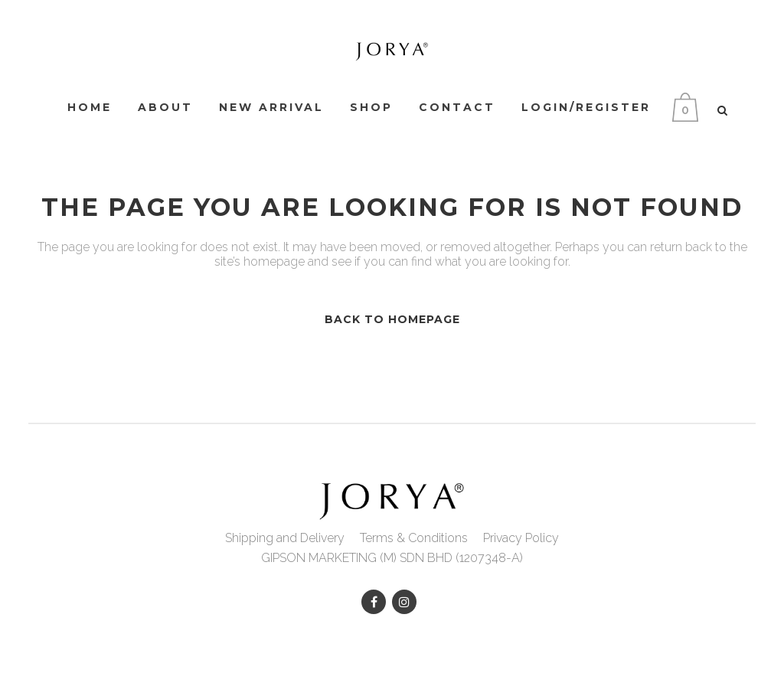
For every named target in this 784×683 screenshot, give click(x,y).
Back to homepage (392, 319)
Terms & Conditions (414, 538)
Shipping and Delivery (285, 538)
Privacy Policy (521, 538)
